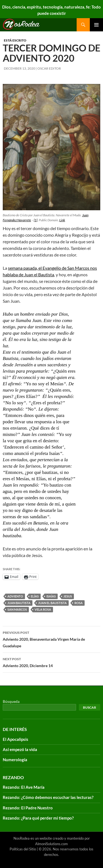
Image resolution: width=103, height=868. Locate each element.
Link (62, 220)
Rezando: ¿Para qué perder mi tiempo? (38, 818)
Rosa (79, 603)
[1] (36, 220)
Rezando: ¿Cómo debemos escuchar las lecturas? (48, 797)
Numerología (15, 760)
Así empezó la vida (20, 749)
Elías (35, 596)
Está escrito (15, 40)
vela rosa (43, 609)
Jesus (68, 596)
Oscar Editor (49, 68)
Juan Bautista (19, 603)
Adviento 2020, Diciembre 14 (51, 662)
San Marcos (17, 609)
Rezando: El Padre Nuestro (28, 808)
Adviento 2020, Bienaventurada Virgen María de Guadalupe (51, 639)
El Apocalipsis (16, 739)
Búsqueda (11, 701)
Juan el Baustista (52, 603)
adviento (15, 596)
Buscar (90, 707)
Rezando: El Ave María (24, 787)
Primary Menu (96, 25)
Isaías (51, 596)
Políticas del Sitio (23, 849)
